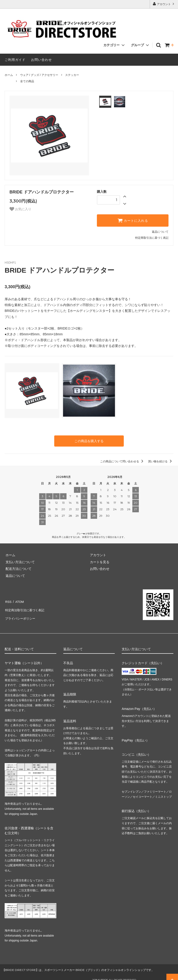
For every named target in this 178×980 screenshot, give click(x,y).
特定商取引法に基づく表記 (152, 238)
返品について (160, 232)
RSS (8, 600)
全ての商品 (27, 81)
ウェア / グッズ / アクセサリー (39, 75)
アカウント (164, 4)
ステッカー (72, 75)
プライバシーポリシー (21, 614)
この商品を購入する (89, 441)
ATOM (18, 600)
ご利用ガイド (15, 60)
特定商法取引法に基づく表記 (26, 607)
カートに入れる (133, 220)
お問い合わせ (41, 60)
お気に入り (20, 209)
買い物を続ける (161, 461)
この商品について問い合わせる (122, 461)
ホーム (9, 75)
